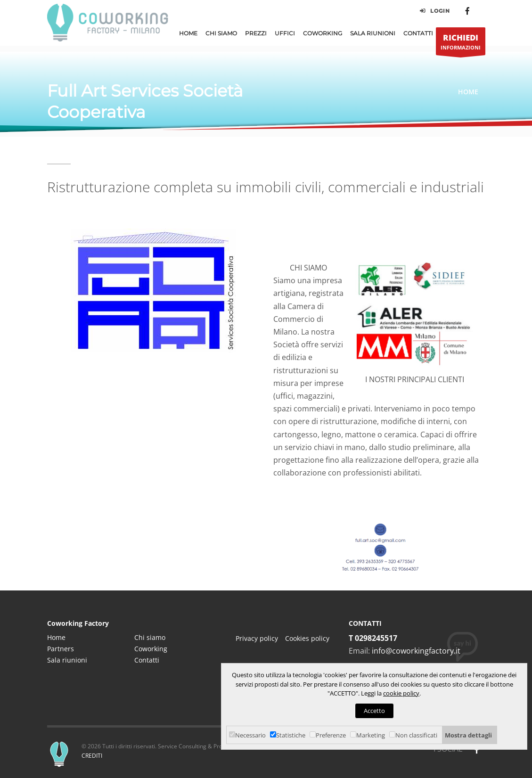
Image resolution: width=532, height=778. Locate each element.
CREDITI (92, 756)
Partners (61, 649)
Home (188, 33)
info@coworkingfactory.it (416, 651)
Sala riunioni (67, 660)
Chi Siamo (221, 33)
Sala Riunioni (373, 33)
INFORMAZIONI (461, 44)
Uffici (285, 33)
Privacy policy (257, 638)
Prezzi (256, 33)
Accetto (374, 711)
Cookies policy (307, 638)
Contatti (418, 33)
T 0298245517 (373, 638)
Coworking (323, 33)
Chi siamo (150, 637)
